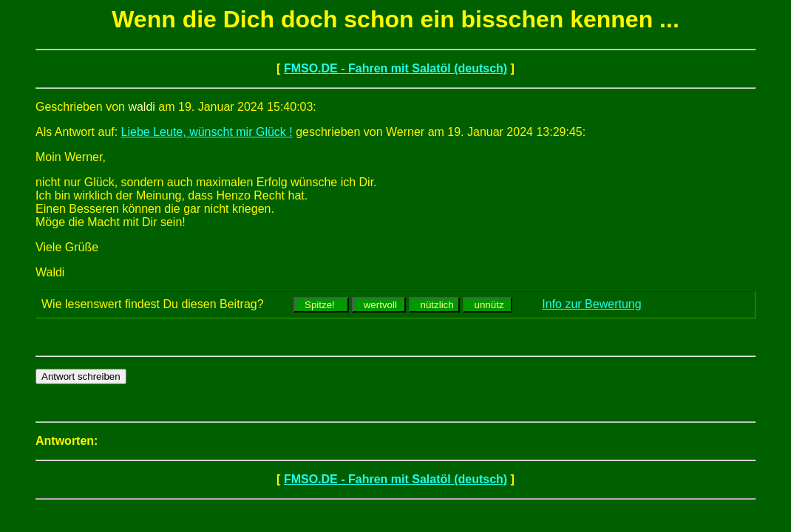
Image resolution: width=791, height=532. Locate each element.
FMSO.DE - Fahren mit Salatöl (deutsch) (395, 68)
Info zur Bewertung (591, 304)
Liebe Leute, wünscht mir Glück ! (207, 132)
